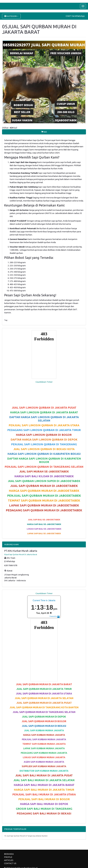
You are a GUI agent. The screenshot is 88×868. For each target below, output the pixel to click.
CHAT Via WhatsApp (75, 16)
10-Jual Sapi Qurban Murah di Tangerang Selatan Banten (26, 836)
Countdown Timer (44, 382)
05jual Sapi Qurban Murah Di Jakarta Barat (21, 554)
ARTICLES (9, 860)
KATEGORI (11, 16)
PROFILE (8, 857)
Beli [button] (44, 132)
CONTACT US (10, 863)
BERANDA (9, 854)
